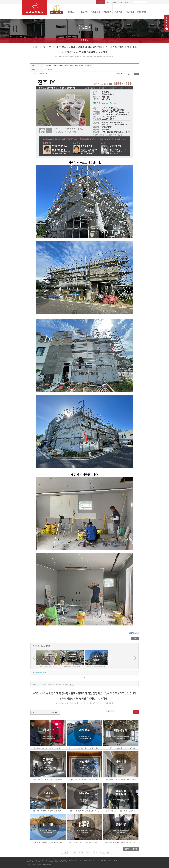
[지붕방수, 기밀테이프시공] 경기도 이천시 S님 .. (84, 748)
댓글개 (37, 672)
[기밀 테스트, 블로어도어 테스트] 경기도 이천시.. (48, 748)
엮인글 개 (43, 672)
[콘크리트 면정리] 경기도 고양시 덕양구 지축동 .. (48, 779)
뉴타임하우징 (49, 70)
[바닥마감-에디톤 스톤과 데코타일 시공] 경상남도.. (121, 779)
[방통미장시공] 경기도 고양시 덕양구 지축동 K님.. (121, 842)
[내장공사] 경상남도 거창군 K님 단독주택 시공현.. (84, 811)
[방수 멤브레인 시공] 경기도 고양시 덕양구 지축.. (48, 842)
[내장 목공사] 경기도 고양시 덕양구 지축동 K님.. (121, 748)
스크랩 (123, 73)
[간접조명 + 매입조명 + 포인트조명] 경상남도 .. (48, 811)
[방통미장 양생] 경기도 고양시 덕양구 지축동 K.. (84, 842)
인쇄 (119, 73)
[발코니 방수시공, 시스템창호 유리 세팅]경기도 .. (121, 811)
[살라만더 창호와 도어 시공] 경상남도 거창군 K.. (84, 779)
